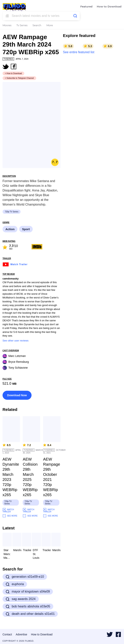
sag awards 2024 (21, 599)
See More (10, 516)
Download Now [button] (17, 395)
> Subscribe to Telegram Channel (19, 78)
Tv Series (22, 26)
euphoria (15, 584)
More (50, 26)
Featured (86, 7)
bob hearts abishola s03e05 (28, 606)
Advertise (21, 634)
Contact (7, 634)
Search (37, 26)
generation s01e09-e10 (25, 577)
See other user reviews (16, 341)
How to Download (109, 7)
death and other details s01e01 (30, 614)
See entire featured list (79, 52)
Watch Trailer (15, 264)
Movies (7, 26)
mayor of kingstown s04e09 (28, 592)
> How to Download (13, 73)
